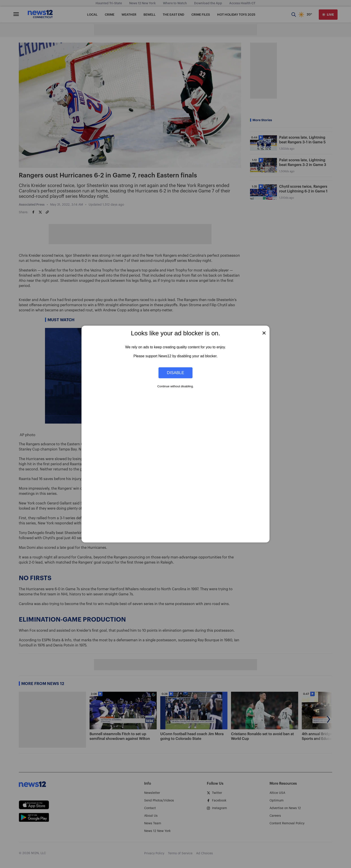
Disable (175, 373)
